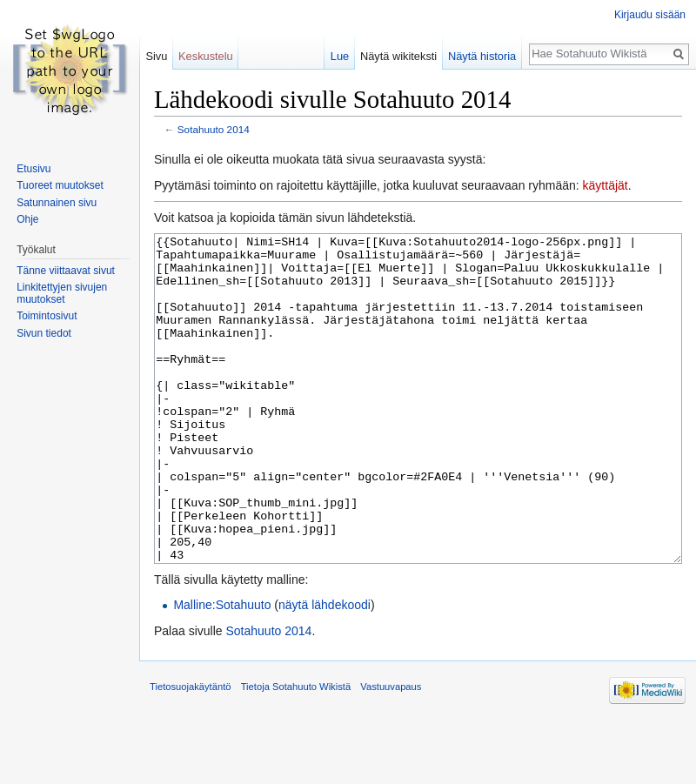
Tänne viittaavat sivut (66, 271)
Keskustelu (206, 56)
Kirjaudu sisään (650, 15)
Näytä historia (482, 56)
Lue (340, 56)
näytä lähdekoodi (325, 670)
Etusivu (33, 169)
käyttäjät (606, 185)
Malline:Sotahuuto (222, 670)
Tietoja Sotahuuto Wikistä (296, 752)
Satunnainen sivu (57, 203)
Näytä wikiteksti (398, 56)
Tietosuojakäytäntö (191, 752)
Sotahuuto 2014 (214, 129)
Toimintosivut (47, 316)
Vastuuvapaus (391, 752)
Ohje (27, 219)
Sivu (156, 56)
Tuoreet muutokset (60, 185)
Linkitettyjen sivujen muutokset (62, 293)
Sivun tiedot (44, 333)
